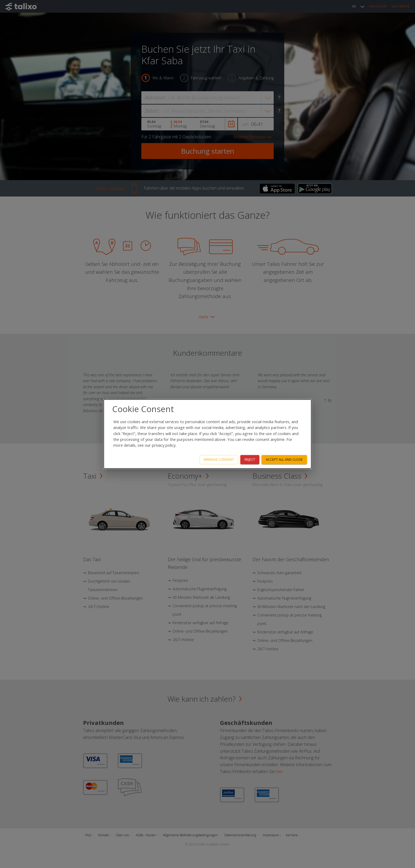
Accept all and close (284, 460)
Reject (250, 460)
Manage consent (219, 460)
